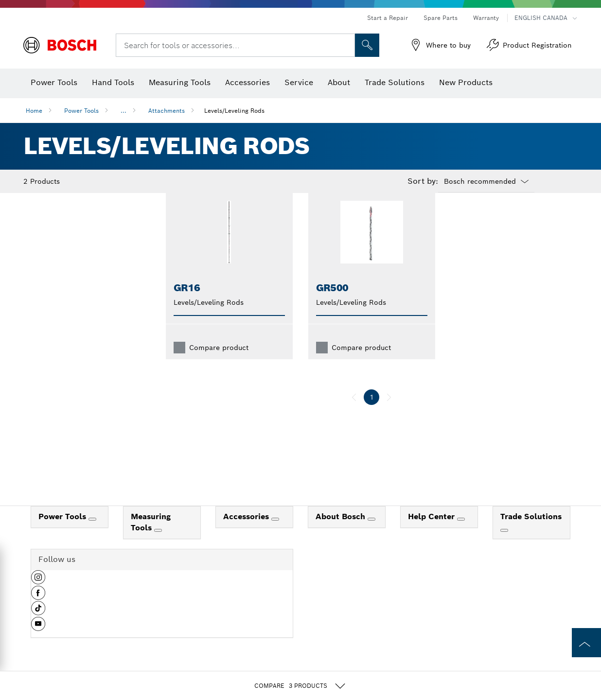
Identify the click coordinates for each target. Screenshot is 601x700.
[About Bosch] (371, 535)
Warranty (486, 18)
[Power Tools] (92, 535)
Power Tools (81, 111)
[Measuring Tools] (158, 546)
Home (34, 111)
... (124, 111)
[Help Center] (461, 535)
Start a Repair (388, 18)
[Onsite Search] (367, 45)
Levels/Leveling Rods (234, 111)
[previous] (354, 413)
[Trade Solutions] (504, 546)
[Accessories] (275, 535)
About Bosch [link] (342, 532)
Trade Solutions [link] (531, 532)
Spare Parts (441, 18)
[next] (389, 413)
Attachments (167, 111)
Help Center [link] (433, 532)
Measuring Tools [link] (151, 538)
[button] (38, 596)
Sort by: (423, 181)
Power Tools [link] (63, 532)
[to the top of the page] (586, 643)
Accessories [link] (247, 532)
